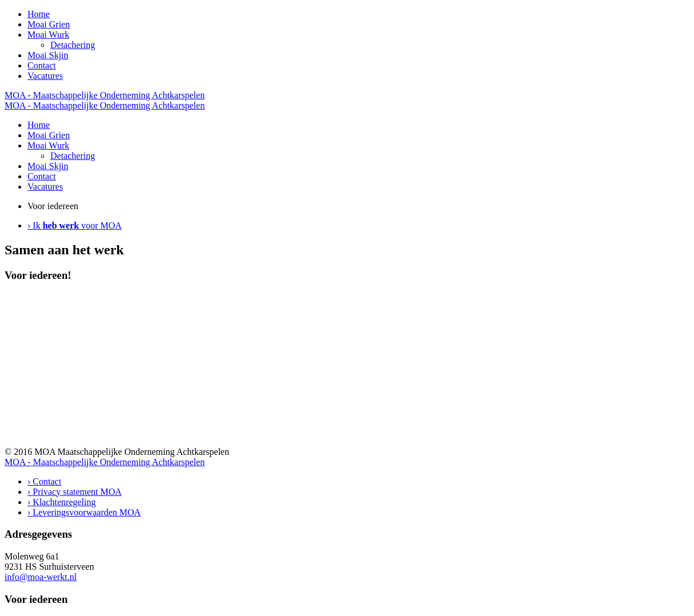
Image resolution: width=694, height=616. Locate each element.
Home (39, 14)
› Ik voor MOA (75, 225)
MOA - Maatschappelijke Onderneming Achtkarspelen (105, 95)
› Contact (44, 481)
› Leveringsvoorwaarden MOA (84, 512)
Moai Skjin (48, 55)
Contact (42, 65)
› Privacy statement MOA (75, 492)
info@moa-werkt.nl (41, 577)
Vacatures (45, 76)
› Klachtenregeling (62, 502)
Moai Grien (49, 24)
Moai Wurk (48, 35)
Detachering (73, 45)
